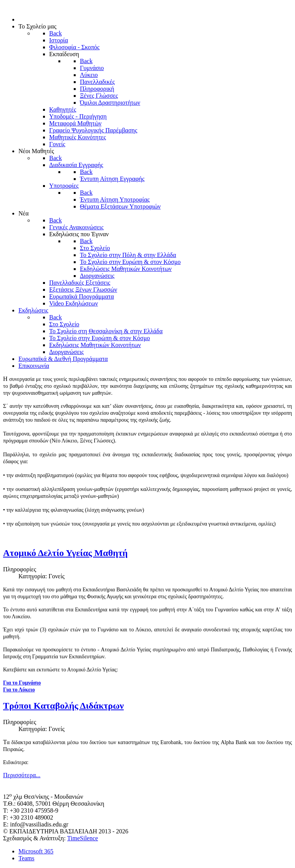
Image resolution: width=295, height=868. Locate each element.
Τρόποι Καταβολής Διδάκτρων (63, 706)
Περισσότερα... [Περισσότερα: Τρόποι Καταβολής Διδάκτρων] (22, 775)
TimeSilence (83, 838)
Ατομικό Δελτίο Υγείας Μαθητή (65, 553)
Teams (27, 858)
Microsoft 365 (36, 851)
